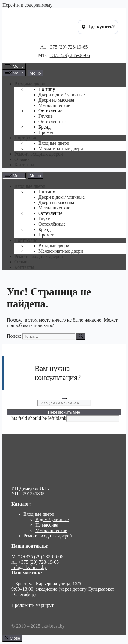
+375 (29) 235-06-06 (70, 55)
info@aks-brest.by (29, 567)
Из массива (47, 525)
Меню (35, 73)
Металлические (51, 530)
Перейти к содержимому (27, 5)
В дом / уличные (52, 519)
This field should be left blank (37, 418)
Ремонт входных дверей (48, 536)
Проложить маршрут (33, 605)
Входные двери (39, 514)
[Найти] (81, 336)
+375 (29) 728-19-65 (67, 47)
